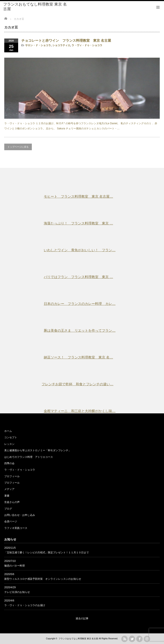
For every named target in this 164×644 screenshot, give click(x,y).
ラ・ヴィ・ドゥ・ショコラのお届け (25, 605)
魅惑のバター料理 (15, 566)
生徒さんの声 (12, 502)
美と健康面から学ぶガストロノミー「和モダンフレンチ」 (38, 450)
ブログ (8, 509)
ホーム (8, 431)
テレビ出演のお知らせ (17, 592)
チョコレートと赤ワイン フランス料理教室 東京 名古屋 (66, 41)
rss (124, 639)
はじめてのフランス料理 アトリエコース (29, 457)
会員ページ (11, 521)
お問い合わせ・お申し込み (20, 515)
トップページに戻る (18, 147)
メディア (9, 489)
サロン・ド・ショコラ (38, 45)
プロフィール (12, 476)
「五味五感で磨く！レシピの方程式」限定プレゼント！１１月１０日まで (47, 553)
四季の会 (9, 463)
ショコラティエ (61, 45)
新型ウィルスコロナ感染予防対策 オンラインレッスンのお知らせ (43, 579)
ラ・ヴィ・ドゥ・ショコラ (87, 45)
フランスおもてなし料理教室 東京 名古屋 (35, 7)
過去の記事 (82, 618)
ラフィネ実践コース (16, 528)
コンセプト (11, 437)
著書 (7, 496)
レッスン (9, 444)
